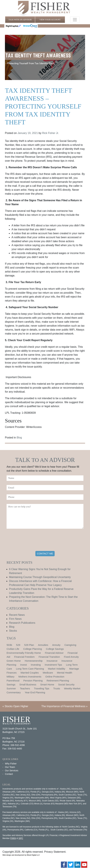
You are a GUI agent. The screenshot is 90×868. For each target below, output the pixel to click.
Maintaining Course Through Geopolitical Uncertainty (40, 577)
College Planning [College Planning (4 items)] (32, 649)
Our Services (12, 771)
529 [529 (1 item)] (18, 645)
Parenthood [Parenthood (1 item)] (13, 681)
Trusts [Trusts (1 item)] (57, 688)
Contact (9, 774)
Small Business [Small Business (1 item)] (28, 684)
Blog (19, 438)
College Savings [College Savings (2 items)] (55, 649)
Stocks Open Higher (16, 706)
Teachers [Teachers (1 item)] (25, 688)
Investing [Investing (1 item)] (36, 665)
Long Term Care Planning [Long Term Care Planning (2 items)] (30, 669)
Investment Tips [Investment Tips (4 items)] (53, 665)
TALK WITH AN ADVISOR (20, 20)
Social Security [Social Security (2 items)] (66, 684)
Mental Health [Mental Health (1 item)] (65, 673)
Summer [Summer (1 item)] (11, 688)
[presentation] (32, 540)
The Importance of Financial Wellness (63, 706)
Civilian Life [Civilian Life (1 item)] (13, 649)
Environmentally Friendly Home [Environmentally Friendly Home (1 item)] (24, 653)
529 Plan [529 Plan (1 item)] (29, 645)
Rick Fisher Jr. (50, 133)
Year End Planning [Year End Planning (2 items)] (35, 692)
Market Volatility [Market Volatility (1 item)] (57, 669)
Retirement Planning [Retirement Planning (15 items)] (58, 681)
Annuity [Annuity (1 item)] (56, 645)
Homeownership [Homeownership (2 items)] (34, 661)
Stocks (13, 631)
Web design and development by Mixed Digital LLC (21, 855)
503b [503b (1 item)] (9, 645)
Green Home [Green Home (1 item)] (14, 661)
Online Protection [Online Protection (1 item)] (55, 677)
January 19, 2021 (28, 133)
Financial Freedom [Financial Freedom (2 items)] (24, 657)
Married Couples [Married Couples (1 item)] (30, 673)
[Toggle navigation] (75, 20)
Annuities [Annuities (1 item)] (43, 645)
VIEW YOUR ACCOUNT (50, 20)
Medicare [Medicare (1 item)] (48, 673)
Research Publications (22, 623)
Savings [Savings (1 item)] (11, 684)
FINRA (13, 838)
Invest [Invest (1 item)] (24, 665)
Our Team (10, 767)
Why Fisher (11, 764)
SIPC (21, 838)
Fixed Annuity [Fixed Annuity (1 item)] (71, 657)
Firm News (15, 619)
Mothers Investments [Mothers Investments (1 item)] (30, 677)
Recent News (17, 615)
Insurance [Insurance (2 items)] (52, 661)
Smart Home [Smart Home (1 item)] (47, 684)
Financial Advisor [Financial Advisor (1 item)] (54, 653)
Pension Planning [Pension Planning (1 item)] (33, 681)
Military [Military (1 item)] (11, 677)
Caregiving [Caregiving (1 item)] (70, 645)
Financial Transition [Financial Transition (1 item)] (49, 657)
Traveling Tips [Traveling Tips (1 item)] (42, 688)
